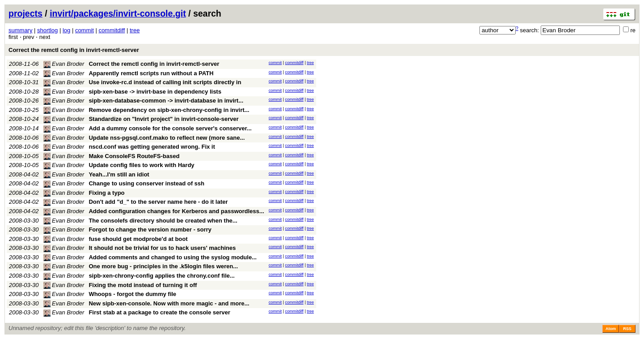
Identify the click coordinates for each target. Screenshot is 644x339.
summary (20, 30)
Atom (611, 329)
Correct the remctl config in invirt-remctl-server (74, 50)
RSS (627, 329)
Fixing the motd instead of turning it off (143, 285)
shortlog (47, 30)
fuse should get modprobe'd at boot (138, 239)
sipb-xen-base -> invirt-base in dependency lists (155, 92)
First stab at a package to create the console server (159, 312)
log (66, 30)
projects (25, 13)
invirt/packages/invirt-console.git (118, 13)
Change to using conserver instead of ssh (146, 183)
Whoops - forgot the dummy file (132, 294)
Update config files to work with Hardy (141, 165)
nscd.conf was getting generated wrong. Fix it (152, 147)
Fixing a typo (106, 193)
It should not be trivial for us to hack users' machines (162, 248)
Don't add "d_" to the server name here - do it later (158, 202)
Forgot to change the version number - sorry (150, 230)
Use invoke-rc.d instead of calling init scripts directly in (165, 82)
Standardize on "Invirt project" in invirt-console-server (163, 119)
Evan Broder (64, 64)
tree (135, 30)
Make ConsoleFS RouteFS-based (134, 156)
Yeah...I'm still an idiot (119, 174)
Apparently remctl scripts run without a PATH (151, 73)
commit (85, 30)
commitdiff (112, 30)
